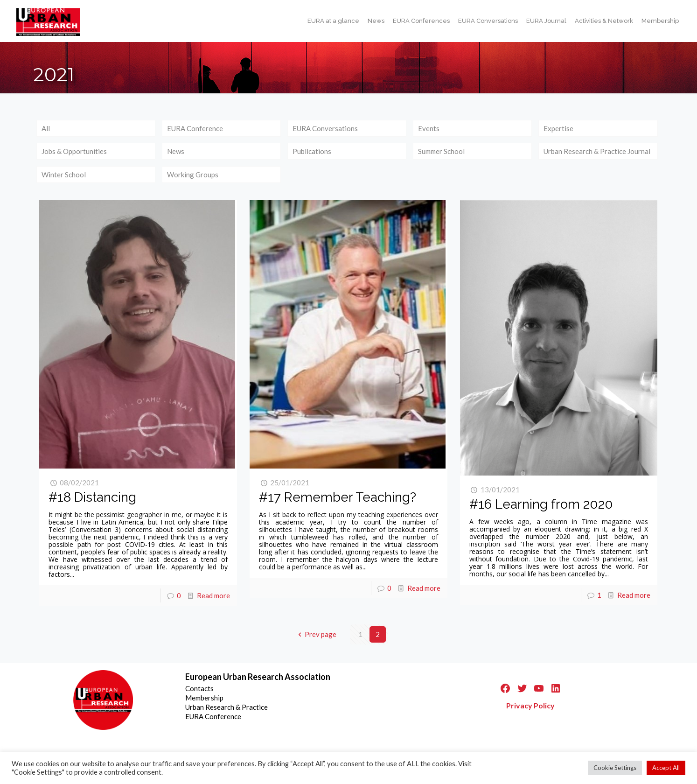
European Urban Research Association (258, 677)
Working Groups (193, 175)
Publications (312, 151)
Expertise (558, 128)
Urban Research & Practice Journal (597, 151)
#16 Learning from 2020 (541, 504)
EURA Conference (195, 128)
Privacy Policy (530, 705)
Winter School (64, 175)
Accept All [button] (666, 768)
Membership (204, 698)
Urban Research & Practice (227, 707)
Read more (213, 595)
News (176, 151)
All (46, 128)
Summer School (441, 151)
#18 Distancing (92, 497)
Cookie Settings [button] (615, 768)
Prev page (316, 634)
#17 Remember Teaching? (338, 497)
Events (429, 128)
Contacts (199, 688)
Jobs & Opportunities (74, 151)
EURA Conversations (325, 128)
